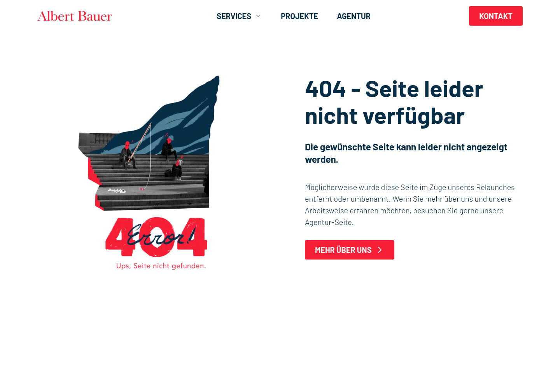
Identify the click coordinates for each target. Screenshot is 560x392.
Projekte (299, 16)
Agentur (354, 16)
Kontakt (496, 16)
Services (239, 16)
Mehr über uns (350, 250)
